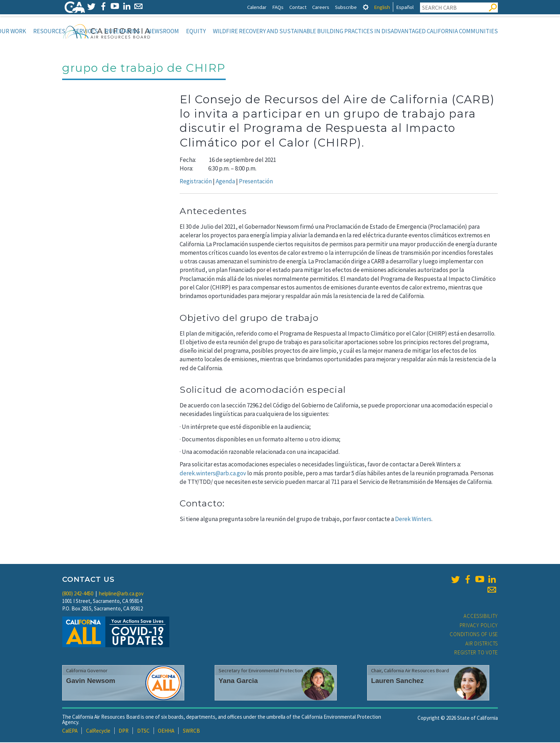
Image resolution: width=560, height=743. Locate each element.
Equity (196, 31)
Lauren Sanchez (397, 681)
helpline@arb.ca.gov (121, 594)
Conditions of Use (474, 635)
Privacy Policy (479, 626)
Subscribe (346, 7)
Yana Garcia (238, 681)
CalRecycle (98, 731)
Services (85, 31)
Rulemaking (122, 31)
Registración (196, 182)
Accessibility (481, 617)
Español (405, 7)
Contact (298, 7)
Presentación (256, 182)
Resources (49, 31)
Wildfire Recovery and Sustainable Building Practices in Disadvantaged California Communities (355, 31)
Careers (321, 7)
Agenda (225, 182)
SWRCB (191, 731)
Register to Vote (476, 653)
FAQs (278, 7)
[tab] (366, 7)
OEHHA (166, 731)
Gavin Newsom (91, 681)
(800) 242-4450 (78, 594)
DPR (124, 731)
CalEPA (70, 731)
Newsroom (163, 31)
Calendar (257, 7)
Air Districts (482, 644)
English (382, 7)
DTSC (143, 731)
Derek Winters (413, 520)
